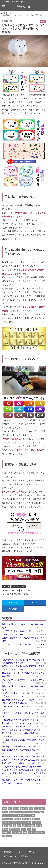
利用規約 (8, 852)
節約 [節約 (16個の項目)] (25, 833)
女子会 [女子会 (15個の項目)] (39, 826)
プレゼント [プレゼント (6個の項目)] (27, 819)
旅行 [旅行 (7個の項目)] (24, 829)
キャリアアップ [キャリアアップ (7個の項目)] (24, 812)
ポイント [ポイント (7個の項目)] (36, 819)
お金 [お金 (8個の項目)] (31, 809)
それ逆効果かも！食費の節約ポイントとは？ (21, 720)
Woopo (7, 590)
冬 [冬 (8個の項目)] (14, 826)
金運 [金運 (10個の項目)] (10, 836)
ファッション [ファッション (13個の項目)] (7, 819)
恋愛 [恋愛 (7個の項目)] (11, 829)
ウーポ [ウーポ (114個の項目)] (5, 812)
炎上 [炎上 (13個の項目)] (14, 833)
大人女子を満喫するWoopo (12, 2)
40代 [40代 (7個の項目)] (4, 809)
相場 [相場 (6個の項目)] (20, 833)
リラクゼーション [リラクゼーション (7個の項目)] (24, 822)
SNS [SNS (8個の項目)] (10, 809)
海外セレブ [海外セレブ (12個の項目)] (7, 833)
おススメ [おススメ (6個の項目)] (24, 809)
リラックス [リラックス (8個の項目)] (37, 822)
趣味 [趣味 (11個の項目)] (43, 833)
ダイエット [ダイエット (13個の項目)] (22, 816)
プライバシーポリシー (27, 852)
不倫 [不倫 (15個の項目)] (4, 826)
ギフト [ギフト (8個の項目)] (34, 812)
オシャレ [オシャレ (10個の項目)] (13, 812)
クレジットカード (29, 590)
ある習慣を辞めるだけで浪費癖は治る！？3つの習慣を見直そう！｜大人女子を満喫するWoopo (24, 773)
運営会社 (25, 856)
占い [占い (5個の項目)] (24, 826)
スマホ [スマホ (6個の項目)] (14, 816)
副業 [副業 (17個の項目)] (19, 826)
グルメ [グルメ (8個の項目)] (40, 812)
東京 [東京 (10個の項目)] (29, 829)
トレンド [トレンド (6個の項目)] (31, 816)
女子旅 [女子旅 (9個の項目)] (5, 829)
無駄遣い (18, 594)
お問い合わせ (10, 856)
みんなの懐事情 (19, 587)
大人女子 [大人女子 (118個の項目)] (31, 826)
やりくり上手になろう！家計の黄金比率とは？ (22, 730)
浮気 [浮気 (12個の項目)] (34, 829)
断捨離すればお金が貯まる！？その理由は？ (21, 747)
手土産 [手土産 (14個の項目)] (17, 829)
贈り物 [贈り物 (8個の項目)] (36, 833)
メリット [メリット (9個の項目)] (6, 822)
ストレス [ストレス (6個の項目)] (6, 816)
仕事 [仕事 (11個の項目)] (10, 826)
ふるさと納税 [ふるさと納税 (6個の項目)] (39, 809)
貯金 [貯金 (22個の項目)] (30, 833)
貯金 (27, 594)
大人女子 (8, 594)
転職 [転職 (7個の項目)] (4, 836)
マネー (7, 587)
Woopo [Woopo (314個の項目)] (16, 809)
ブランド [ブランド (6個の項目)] (17, 819)
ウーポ (16, 590)
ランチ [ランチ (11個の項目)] (14, 822)
